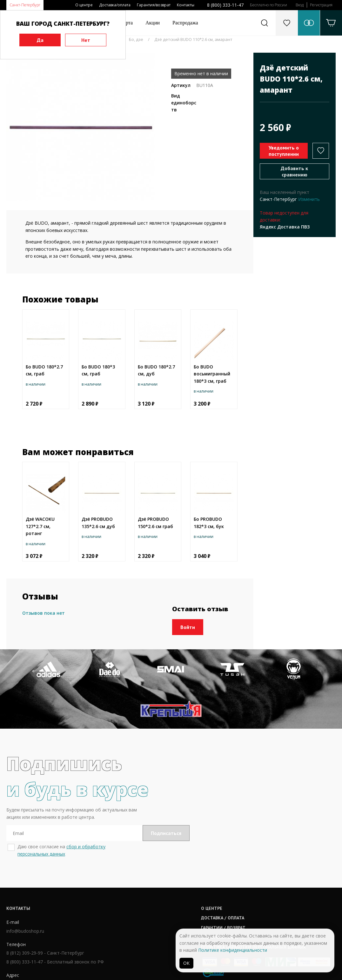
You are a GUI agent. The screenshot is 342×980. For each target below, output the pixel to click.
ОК (186, 963)
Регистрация (321, 5)
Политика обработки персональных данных (191, 916)
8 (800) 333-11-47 (225, 5)
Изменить (309, 199)
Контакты (186, 5)
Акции (153, 23)
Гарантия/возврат (154, 5)
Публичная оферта (160, 906)
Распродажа (185, 23)
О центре (84, 5)
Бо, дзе (136, 39)
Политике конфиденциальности (233, 950)
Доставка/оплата (115, 5)
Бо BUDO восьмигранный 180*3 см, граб (212, 374)
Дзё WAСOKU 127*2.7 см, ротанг (40, 526)
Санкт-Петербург (25, 5)
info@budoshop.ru (25, 901)
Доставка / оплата (160, 887)
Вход (300, 5)
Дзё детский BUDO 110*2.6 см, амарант (193, 39)
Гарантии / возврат (160, 897)
